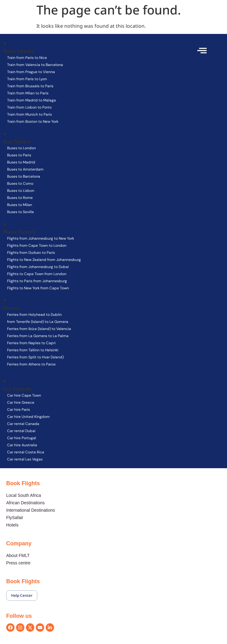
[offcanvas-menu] (202, 50)
